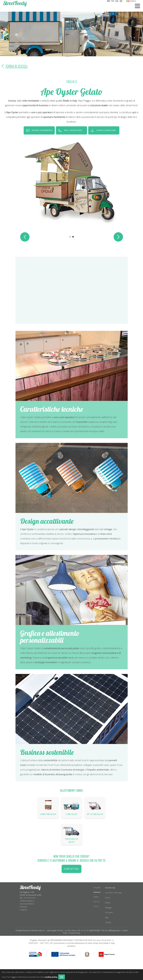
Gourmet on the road (113, 893)
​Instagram (24, 910)
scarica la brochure (106, 130)
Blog (107, 917)
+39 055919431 (29, 898)
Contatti (108, 922)
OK (62, 977)
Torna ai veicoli (14, 66)
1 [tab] (70, 237)
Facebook (23, 907)
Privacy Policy (75, 933)
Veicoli (108, 898)
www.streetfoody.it (27, 904)
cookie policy (51, 977)
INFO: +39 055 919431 (73, 130)
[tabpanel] (72, 181)
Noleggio (108, 908)
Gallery (108, 903)
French (96, 906)
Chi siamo (109, 913)
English (96, 897)
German (97, 901)
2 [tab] (73, 237)
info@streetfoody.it (27, 901)
